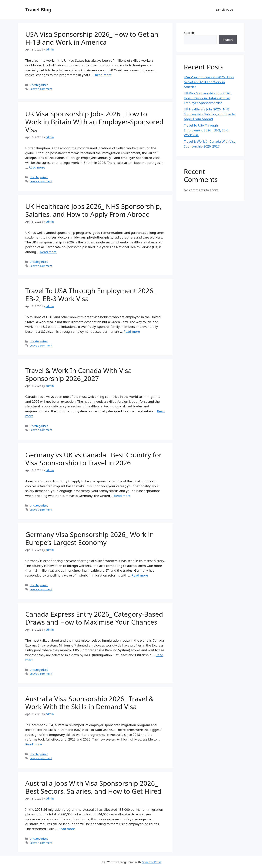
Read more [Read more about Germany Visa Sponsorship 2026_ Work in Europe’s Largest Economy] (140, 575)
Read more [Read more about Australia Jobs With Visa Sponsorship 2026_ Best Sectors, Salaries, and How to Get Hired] (67, 829)
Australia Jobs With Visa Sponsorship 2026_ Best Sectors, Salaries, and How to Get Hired (93, 787)
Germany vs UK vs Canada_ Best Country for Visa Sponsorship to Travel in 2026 (93, 459)
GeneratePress (151, 862)
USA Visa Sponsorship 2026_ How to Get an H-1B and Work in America (92, 38)
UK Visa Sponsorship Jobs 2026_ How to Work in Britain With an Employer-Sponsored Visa (94, 122)
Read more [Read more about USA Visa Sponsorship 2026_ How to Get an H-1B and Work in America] (103, 75)
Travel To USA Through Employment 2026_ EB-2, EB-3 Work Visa (91, 295)
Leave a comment (41, 89)
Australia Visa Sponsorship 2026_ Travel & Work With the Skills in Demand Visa (89, 703)
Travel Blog (38, 9)
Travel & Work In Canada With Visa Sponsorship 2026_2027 (79, 374)
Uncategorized (39, 85)
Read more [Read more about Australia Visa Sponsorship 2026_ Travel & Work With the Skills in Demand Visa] (34, 744)
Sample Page (224, 9)
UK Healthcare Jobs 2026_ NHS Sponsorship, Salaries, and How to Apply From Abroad (93, 210)
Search (189, 33)
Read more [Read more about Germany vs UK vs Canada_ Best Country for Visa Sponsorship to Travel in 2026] (122, 496)
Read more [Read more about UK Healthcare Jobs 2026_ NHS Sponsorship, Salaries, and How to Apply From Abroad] (48, 252)
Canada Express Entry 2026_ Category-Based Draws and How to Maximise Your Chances (94, 618)
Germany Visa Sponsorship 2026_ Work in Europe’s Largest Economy (90, 538)
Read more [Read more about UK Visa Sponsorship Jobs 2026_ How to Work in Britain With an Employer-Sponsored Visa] (37, 167)
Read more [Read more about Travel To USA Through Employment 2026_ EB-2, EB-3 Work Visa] (132, 331)
